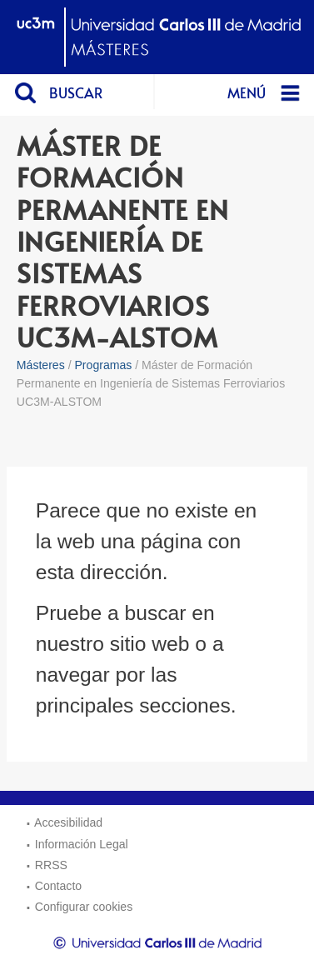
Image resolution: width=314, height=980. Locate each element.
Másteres (41, 365)
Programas (103, 365)
